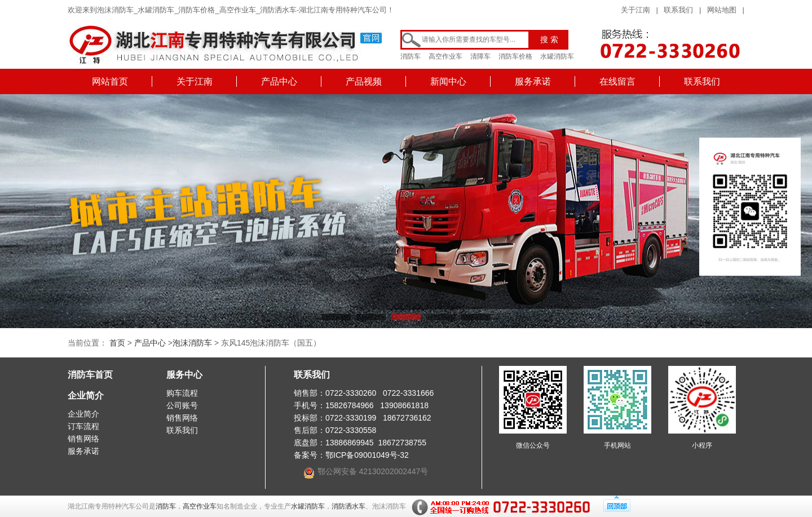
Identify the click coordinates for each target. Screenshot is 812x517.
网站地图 (722, 10)
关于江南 (636, 10)
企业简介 (86, 396)
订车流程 (83, 426)
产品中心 (279, 81)
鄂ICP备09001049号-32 (367, 455)
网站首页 (110, 81)
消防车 (411, 56)
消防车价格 (515, 56)
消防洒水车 (348, 506)
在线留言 (617, 81)
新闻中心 (448, 81)
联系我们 (678, 10)
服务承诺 (533, 81)
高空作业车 (445, 56)
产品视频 (364, 81)
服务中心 (184, 375)
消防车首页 (90, 375)
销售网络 (83, 439)
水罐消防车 (557, 56)
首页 (117, 343)
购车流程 (182, 393)
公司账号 (182, 405)
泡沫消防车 (192, 343)
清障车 (480, 56)
